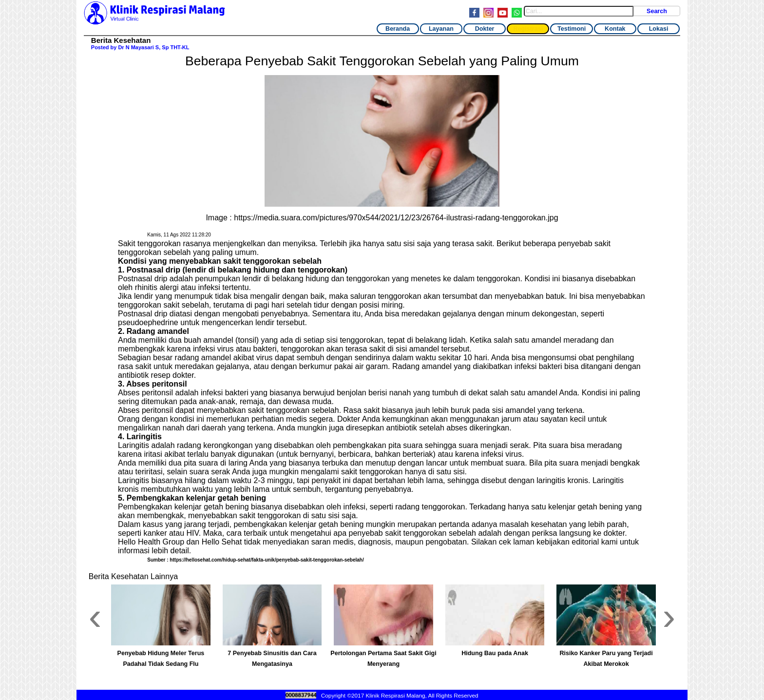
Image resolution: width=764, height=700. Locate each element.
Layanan (441, 29)
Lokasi (659, 29)
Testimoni (572, 29)
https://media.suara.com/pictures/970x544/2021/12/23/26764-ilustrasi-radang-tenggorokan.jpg (396, 218)
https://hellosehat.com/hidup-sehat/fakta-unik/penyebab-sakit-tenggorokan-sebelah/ (267, 560)
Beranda (398, 29)
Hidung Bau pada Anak (495, 653)
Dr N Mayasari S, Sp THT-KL (153, 47)
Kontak (615, 29)
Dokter (485, 29)
